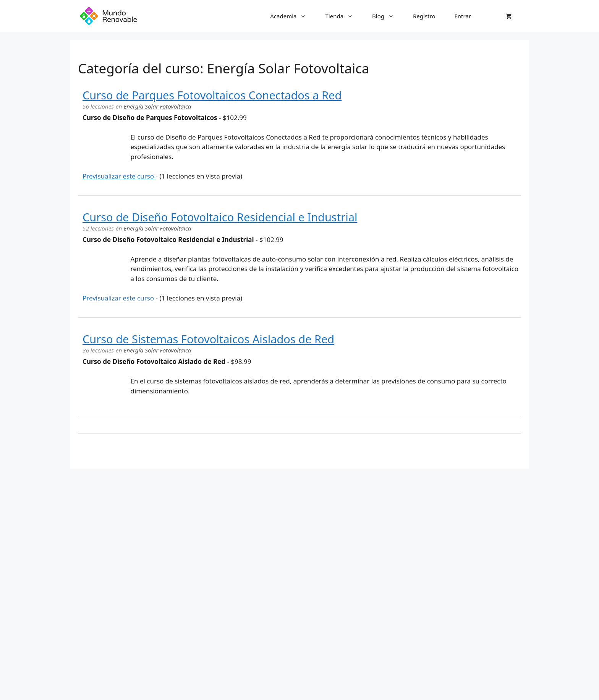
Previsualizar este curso (119, 176)
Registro (424, 16)
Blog (388, 16)
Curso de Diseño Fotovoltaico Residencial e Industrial (220, 217)
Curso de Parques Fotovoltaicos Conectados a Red (212, 95)
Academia (293, 16)
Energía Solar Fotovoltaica (157, 106)
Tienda (344, 16)
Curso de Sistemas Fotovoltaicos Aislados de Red (208, 339)
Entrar (463, 16)
